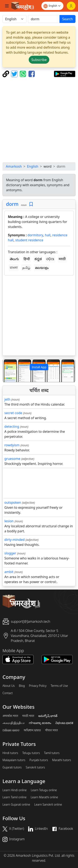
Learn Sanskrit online (48, 805)
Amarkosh (14, 166)
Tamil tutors (52, 753)
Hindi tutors (10, 753)
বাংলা (14, 268)
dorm (12, 204)
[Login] (71, 6)
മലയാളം (42, 268)
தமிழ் (26, 268)
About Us (9, 686)
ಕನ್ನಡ (38, 259)
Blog (22, 686)
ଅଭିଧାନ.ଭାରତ (11, 730)
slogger (10, 553)
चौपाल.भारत (51, 730)
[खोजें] (44, 19)
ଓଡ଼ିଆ (50, 259)
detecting (12, 426)
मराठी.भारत (28, 716)
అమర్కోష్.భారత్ (48, 716)
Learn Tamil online (15, 797)
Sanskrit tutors (35, 767)
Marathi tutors (62, 760)
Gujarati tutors (12, 767)
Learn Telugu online (44, 790)
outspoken (13, 502)
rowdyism (12, 445)
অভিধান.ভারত (32, 730)
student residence (29, 240)
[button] (8, 371)
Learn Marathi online (45, 797)
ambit (9, 572)
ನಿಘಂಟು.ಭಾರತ (64, 723)
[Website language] (52, 6)
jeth (7, 399)
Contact (8, 693)
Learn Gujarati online (16, 805)
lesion (9, 521)
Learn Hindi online (15, 790)
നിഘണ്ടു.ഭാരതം (40, 723)
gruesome (12, 459)
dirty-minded (14, 540)
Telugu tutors (31, 753)
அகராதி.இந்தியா (14, 723)
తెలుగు (14, 259)
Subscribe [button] (39, 60)
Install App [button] (39, 367)
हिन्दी (27, 259)
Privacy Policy (38, 686)
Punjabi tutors (39, 760)
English (33, 166)
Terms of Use (59, 686)
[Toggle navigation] (7, 6)
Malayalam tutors (14, 760)
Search (67, 19)
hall (48, 235)
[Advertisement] (39, 120)
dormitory (35, 235)
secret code (13, 413)
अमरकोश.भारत (10, 716)
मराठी (62, 259)
